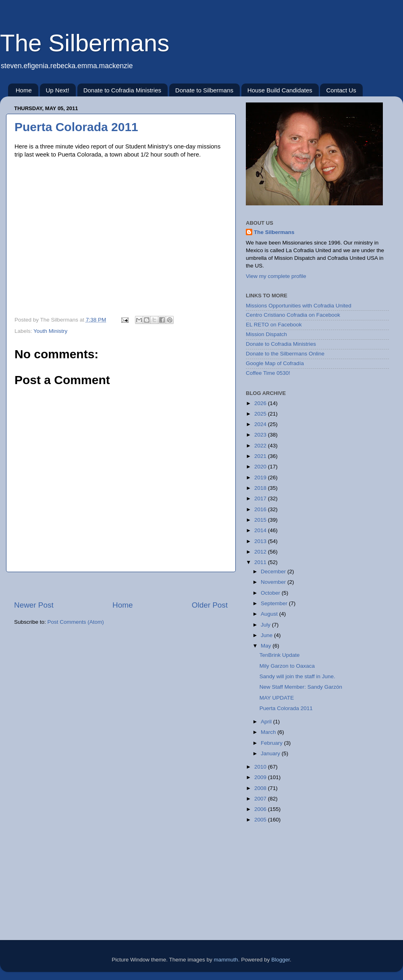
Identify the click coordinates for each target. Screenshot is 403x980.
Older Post (210, 605)
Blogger (280, 960)
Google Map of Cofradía (275, 363)
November (274, 582)
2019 (261, 477)
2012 (261, 552)
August (270, 614)
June (267, 635)
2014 (261, 530)
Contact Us (341, 90)
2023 (261, 435)
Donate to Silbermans (204, 90)
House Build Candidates (280, 90)
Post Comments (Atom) (76, 622)
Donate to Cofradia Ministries (122, 90)
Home (24, 90)
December (274, 571)
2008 (261, 788)
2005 (261, 820)
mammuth (226, 960)
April (267, 722)
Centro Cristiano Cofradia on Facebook (293, 315)
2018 (261, 488)
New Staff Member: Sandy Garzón (301, 687)
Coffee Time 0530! (268, 373)
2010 (261, 767)
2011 (261, 562)
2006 (261, 809)
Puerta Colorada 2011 (76, 127)
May (267, 646)
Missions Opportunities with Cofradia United (299, 306)
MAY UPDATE (277, 698)
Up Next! (58, 90)
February (272, 743)
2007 (261, 799)
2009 (261, 777)
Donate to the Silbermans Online (285, 354)
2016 (261, 509)
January (271, 753)
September (275, 603)
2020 (261, 467)
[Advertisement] (121, 586)
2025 (261, 414)
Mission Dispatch (266, 334)
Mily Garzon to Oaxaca (287, 666)
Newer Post (34, 605)
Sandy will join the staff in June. (297, 676)
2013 (261, 541)
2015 (261, 520)
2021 (261, 456)
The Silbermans (85, 43)
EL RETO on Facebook (274, 325)
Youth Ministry (50, 331)
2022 (261, 446)
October (271, 593)
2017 (261, 498)
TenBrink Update (280, 655)
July (266, 625)
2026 (261, 403)
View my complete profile (276, 276)
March (269, 732)
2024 (261, 424)
